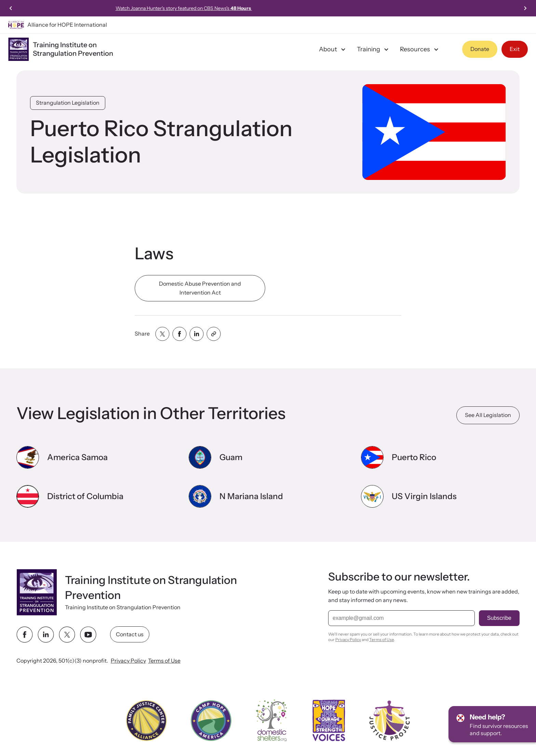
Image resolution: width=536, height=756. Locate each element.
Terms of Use (164, 660)
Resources (420, 49)
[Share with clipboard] (214, 334)
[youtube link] (88, 634)
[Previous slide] (11, 8)
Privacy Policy (128, 660)
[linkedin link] (46, 634)
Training (374, 49)
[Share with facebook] (179, 334)
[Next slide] (525, 8)
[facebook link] (25, 634)
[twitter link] (67, 634)
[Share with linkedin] (197, 334)
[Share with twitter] (162, 334)
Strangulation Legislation (68, 103)
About (333, 49)
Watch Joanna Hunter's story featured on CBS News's (268, 8)
